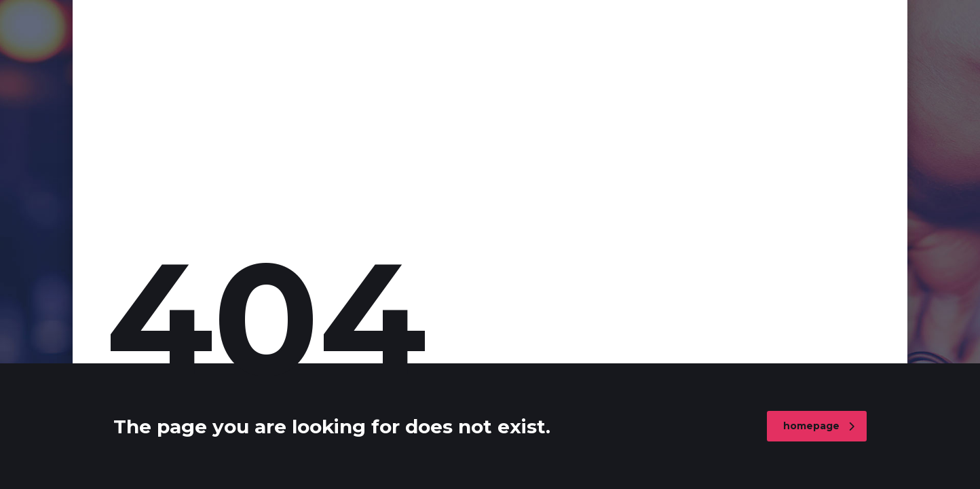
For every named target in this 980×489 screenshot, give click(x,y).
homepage (819, 426)
